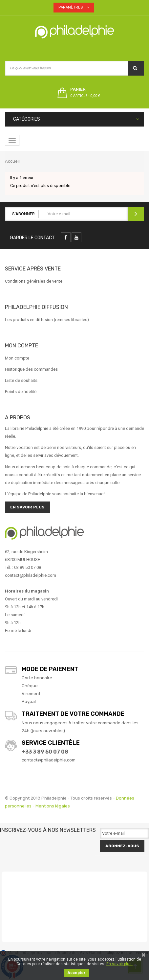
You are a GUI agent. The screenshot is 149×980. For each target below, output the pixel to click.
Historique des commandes (31, 369)
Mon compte (17, 358)
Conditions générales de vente (34, 281)
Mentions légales (53, 806)
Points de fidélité (21, 392)
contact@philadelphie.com (49, 760)
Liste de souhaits (21, 380)
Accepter (76, 973)
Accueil (12, 161)
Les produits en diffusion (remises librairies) (47, 320)
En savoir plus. (119, 964)
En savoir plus (27, 507)
